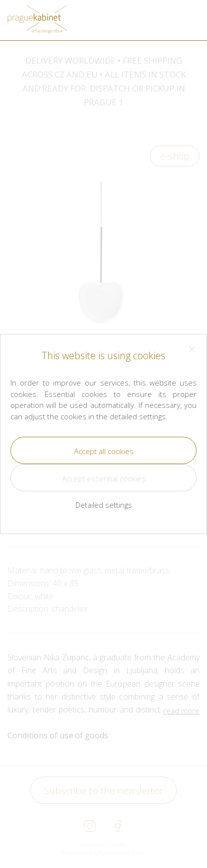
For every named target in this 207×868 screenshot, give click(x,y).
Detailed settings (104, 505)
